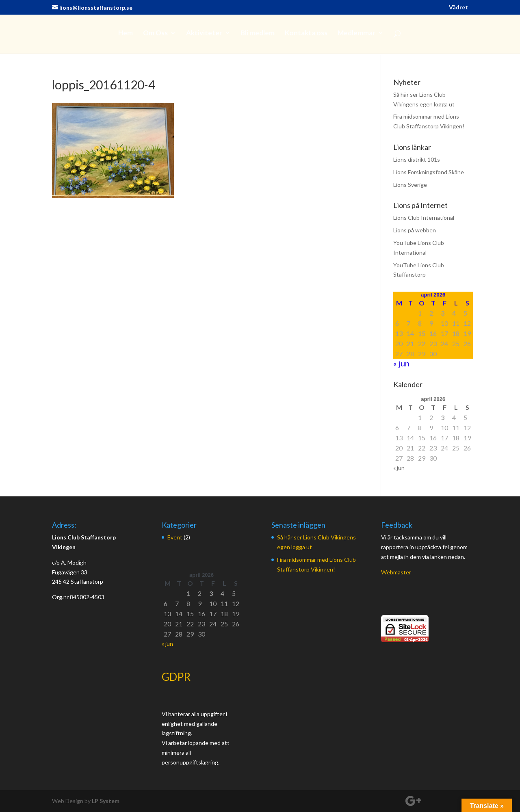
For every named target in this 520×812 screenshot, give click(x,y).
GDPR (176, 677)
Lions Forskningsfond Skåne (429, 172)
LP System (106, 801)
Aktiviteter (204, 34)
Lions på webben (415, 230)
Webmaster (396, 572)
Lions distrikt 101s (417, 159)
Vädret (458, 8)
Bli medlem (258, 34)
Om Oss (155, 34)
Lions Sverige (410, 185)
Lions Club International (424, 218)
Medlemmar (356, 34)
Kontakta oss (306, 34)
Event (175, 537)
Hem (126, 34)
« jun (401, 363)
